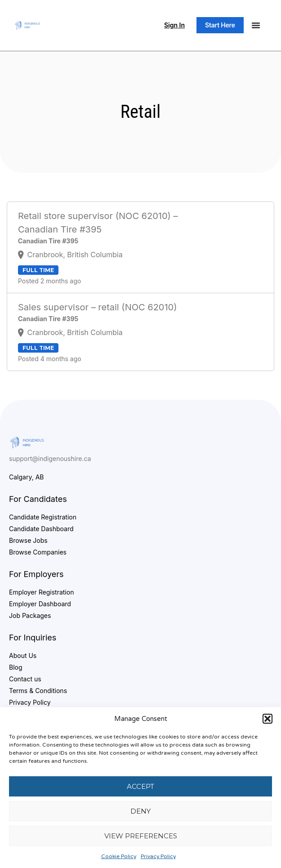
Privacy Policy (158, 856)
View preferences (141, 836)
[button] (268, 719)
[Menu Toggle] (256, 25)
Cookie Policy (119, 856)
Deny (140, 811)
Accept (140, 786)
